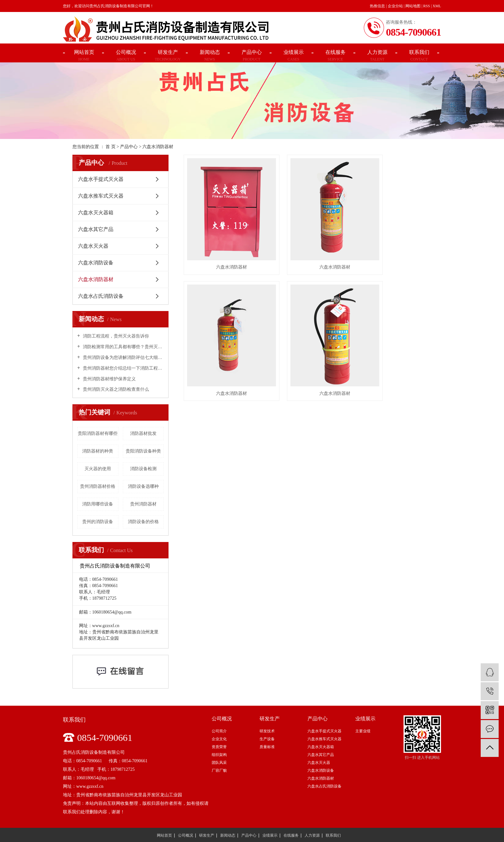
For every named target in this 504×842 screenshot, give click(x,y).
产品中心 (129, 147)
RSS (427, 6)
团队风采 (219, 763)
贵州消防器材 (143, 504)
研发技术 (267, 731)
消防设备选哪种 (143, 486)
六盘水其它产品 (96, 229)
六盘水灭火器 (93, 246)
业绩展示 (270, 835)
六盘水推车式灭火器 (101, 196)
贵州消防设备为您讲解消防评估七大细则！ (123, 358)
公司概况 (186, 835)
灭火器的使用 (98, 469)
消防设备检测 (143, 469)
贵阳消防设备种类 (143, 451)
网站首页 (164, 835)
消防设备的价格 (143, 522)
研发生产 (207, 835)
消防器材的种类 (98, 451)
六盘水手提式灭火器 (101, 179)
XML (437, 6)
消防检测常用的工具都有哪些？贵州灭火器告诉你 (123, 347)
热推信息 (377, 6)
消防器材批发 (143, 433)
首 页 (111, 147)
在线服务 (291, 835)
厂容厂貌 (219, 770)
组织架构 (219, 755)
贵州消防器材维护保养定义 (109, 379)
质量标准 (267, 747)
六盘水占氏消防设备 (101, 296)
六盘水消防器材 (158, 147)
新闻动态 (228, 835)
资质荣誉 (219, 747)
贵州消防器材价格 (98, 486)
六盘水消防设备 (96, 263)
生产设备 (267, 739)
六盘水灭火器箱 (96, 213)
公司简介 (219, 731)
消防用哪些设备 (98, 504)
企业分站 (395, 6)
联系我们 (333, 835)
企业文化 (219, 739)
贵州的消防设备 (98, 522)
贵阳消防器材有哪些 (98, 433)
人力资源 (312, 835)
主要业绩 (363, 731)
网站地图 (413, 6)
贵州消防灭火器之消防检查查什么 (115, 389)
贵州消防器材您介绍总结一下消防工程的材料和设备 (123, 368)
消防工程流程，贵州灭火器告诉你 (115, 336)
